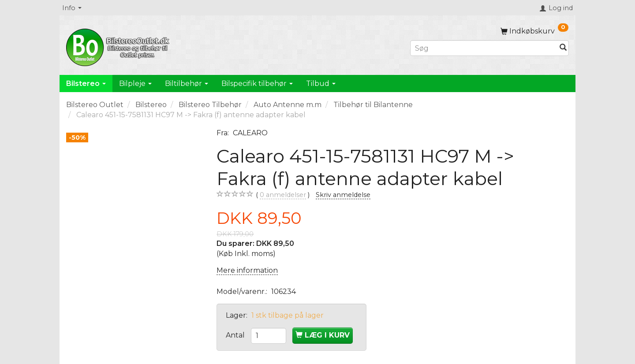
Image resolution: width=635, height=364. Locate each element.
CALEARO (250, 133)
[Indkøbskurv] (534, 31)
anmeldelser (283, 195)
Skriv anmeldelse (343, 195)
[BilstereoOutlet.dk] (119, 46)
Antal (236, 335)
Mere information (247, 270)
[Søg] (563, 48)
